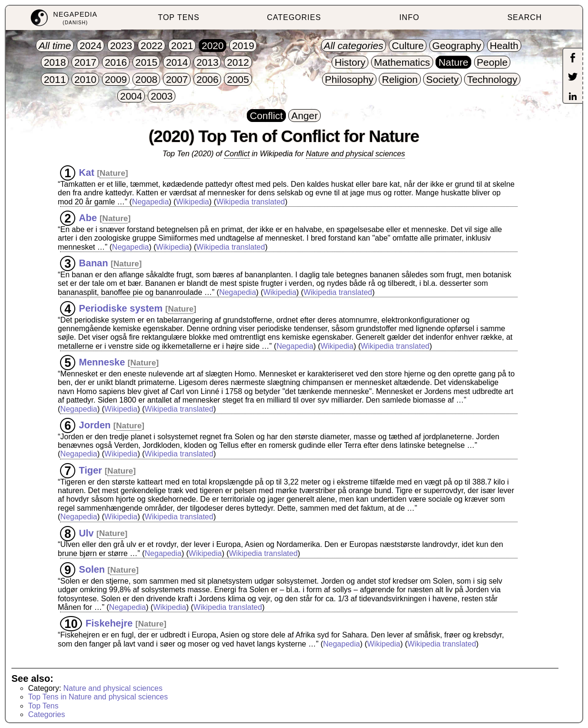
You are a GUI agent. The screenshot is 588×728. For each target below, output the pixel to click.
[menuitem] (63, 18)
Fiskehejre (109, 623)
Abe (88, 218)
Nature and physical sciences (355, 154)
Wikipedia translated (251, 202)
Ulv (86, 533)
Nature (112, 173)
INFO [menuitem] (409, 17)
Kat (87, 172)
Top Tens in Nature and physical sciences (98, 697)
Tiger (91, 470)
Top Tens (43, 706)
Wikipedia (192, 202)
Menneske (102, 362)
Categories (46, 714)
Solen (92, 569)
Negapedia (150, 202)
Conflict (237, 154)
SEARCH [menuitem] (525, 17)
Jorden (95, 425)
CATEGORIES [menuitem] (294, 17)
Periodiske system (121, 308)
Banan (94, 263)
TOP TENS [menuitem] (178, 17)
